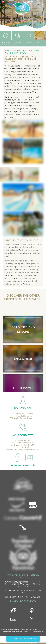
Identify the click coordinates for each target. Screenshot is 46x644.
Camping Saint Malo (10, 42)
